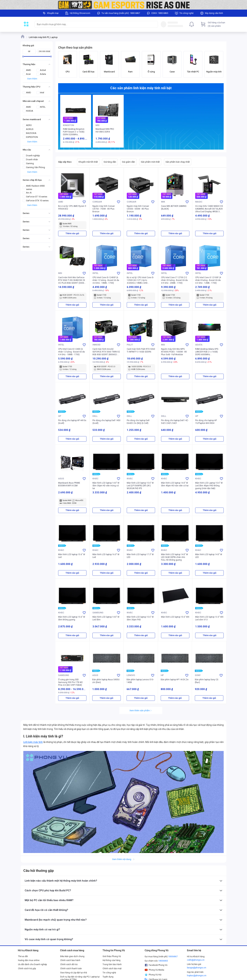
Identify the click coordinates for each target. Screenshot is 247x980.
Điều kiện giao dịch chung (72, 956)
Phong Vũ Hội (153, 975)
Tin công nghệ (109, 973)
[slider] (23, 56)
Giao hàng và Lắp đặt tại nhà (74, 973)
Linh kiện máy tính (33, 742)
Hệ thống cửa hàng (111, 960)
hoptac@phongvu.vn (197, 976)
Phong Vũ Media (154, 970)
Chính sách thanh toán (71, 969)
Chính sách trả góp (27, 969)
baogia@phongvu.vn (197, 968)
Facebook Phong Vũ (156, 965)
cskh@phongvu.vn (196, 960)
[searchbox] (93, 24)
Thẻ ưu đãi (23, 956)
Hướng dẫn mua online (29, 960)
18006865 (163, 961)
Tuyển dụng (108, 977)
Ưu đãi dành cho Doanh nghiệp (32, 964)
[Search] (155, 24)
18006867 (173, 957)
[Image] (123, 5)
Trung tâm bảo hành (112, 964)
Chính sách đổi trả (69, 964)
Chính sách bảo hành (70, 960)
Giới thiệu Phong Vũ (112, 956)
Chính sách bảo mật (112, 969)
